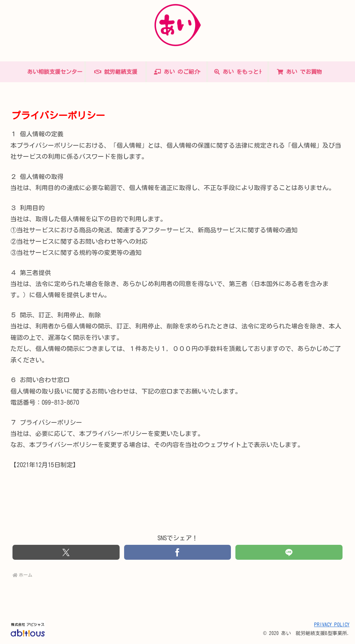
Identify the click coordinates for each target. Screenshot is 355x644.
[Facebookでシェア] (177, 553)
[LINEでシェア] (289, 553)
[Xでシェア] (66, 553)
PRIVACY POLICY (332, 625)
